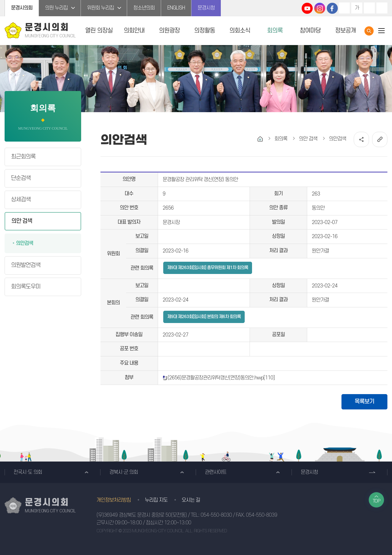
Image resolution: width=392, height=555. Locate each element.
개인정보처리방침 (114, 500)
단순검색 (21, 178)
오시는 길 (191, 500)
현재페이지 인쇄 (382, 8)
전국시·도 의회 (28, 472)
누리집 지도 (156, 500)
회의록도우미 (26, 287)
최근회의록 (23, 157)
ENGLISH (176, 8)
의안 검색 (22, 221)
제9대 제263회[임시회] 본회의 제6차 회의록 (204, 317)
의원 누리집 (56, 8)
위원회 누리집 (100, 8)
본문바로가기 (0, 0)
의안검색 (24, 243)
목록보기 (364, 402)
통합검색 (369, 31)
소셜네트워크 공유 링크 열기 (361, 139)
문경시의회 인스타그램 (320, 8)
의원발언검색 (26, 265)
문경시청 (206, 8)
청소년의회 (144, 8)
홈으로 (260, 139)
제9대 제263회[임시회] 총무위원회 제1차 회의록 (208, 268)
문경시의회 (22, 8)
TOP (377, 501)
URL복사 (380, 139)
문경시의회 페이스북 (332, 8)
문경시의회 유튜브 (307, 8)
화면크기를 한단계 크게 (344, 8)
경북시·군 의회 (124, 472)
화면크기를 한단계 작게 (369, 8)
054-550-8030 (216, 515)
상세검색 (21, 200)
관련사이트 (216, 472)
